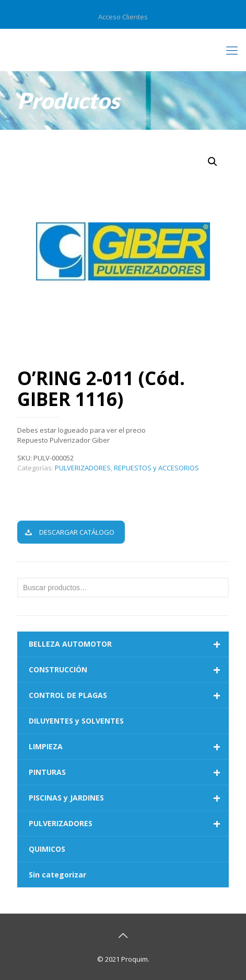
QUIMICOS (47, 849)
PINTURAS (129, 772)
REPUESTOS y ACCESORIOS (156, 468)
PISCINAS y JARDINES (129, 798)
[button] (213, 162)
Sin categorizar (57, 875)
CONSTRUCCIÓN (129, 670)
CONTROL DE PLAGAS (129, 695)
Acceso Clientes (123, 17)
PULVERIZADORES (83, 468)
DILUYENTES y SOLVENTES (76, 721)
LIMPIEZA (129, 747)
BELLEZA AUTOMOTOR (129, 644)
